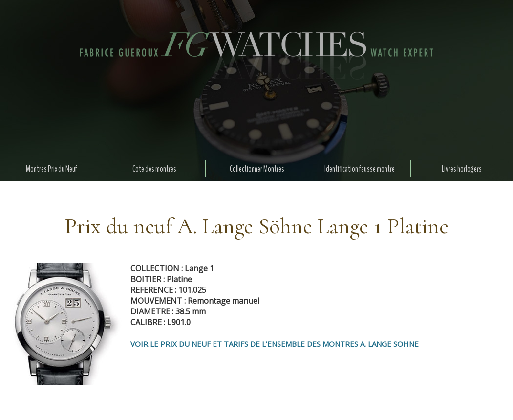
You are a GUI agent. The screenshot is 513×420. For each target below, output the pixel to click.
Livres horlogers (462, 169)
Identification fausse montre (360, 169)
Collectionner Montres (257, 169)
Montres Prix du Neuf (52, 169)
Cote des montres (154, 169)
